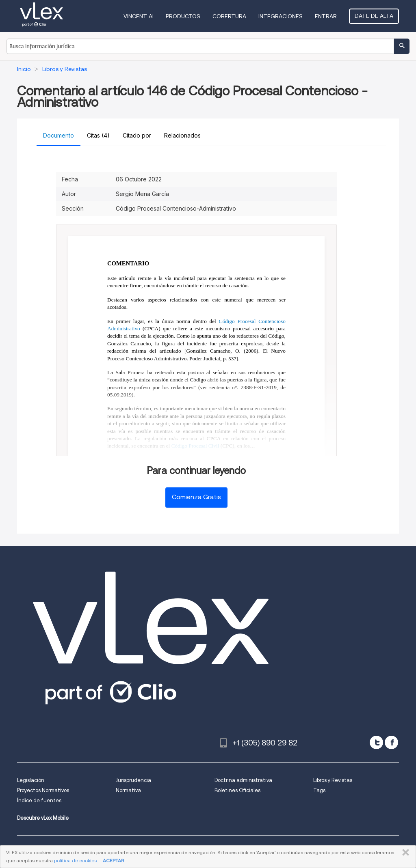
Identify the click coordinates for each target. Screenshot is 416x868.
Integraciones (281, 16)
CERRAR (404, 853)
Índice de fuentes (39, 800)
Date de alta (374, 16)
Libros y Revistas (333, 780)
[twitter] (376, 742)
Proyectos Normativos (43, 790)
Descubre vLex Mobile (43, 818)
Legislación (31, 780)
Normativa (128, 790)
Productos (183, 16)
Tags (319, 790)
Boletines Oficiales (237, 790)
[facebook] (391, 742)
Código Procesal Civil (195, 446)
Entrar (326, 16)
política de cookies (75, 860)
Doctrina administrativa (243, 780)
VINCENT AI (139, 16)
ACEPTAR (113, 860)
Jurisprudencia (133, 780)
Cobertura (229, 16)
